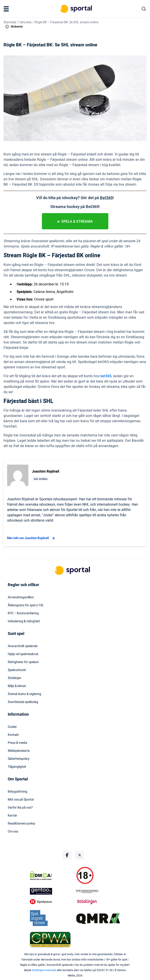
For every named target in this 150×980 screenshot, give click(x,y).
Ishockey (26, 22)
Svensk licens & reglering (24, 694)
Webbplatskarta (19, 751)
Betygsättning (18, 792)
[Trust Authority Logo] (52, 891)
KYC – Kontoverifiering (23, 613)
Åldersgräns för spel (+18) (26, 605)
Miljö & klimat (17, 686)
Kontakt (13, 735)
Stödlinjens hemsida (44, 970)
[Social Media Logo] (67, 855)
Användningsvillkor (21, 597)
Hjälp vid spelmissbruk (23, 654)
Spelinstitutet (17, 670)
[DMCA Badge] (52, 876)
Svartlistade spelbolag (23, 702)
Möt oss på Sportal (21, 800)
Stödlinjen (15, 678)
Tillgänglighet (17, 767)
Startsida (10, 22)
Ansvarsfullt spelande (23, 646)
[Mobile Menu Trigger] (7, 9)
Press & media (18, 743)
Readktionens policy (21, 824)
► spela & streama (75, 222)
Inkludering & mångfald (24, 621)
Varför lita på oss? (20, 808)
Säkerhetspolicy (19, 759)
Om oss (13, 832)
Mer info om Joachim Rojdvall (32, 538)
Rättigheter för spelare (23, 662)
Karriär (13, 816)
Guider (12, 727)
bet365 (106, 376)
